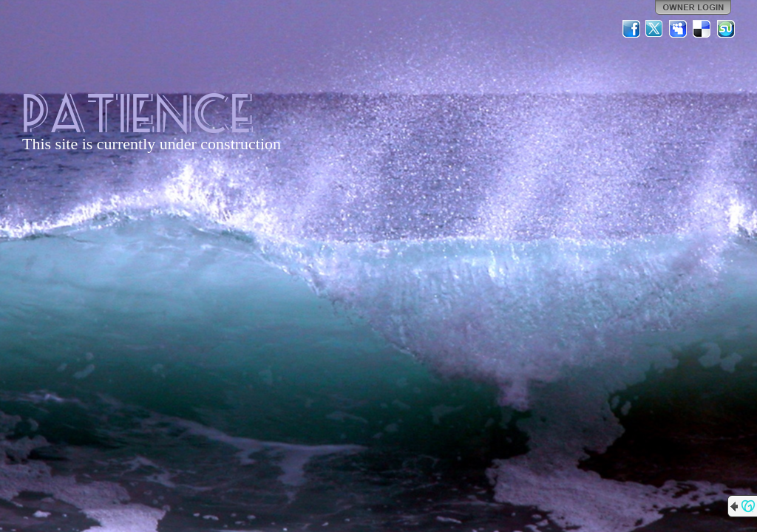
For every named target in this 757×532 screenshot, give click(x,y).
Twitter (655, 29)
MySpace (679, 29)
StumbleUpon (726, 29)
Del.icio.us (702, 29)
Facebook (631, 29)
